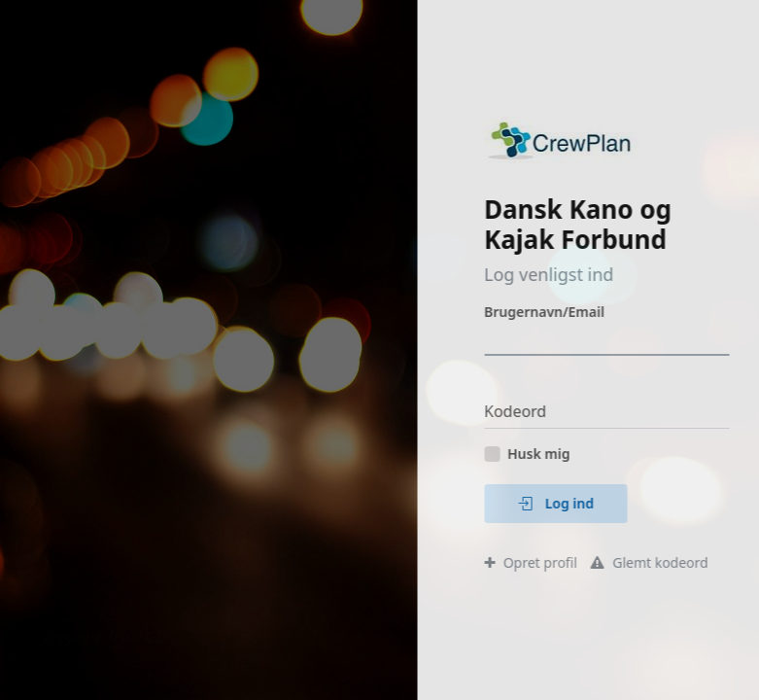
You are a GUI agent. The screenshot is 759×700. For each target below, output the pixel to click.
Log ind (579, 503)
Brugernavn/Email (568, 312)
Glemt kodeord (672, 562)
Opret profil (554, 562)
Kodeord (538, 411)
